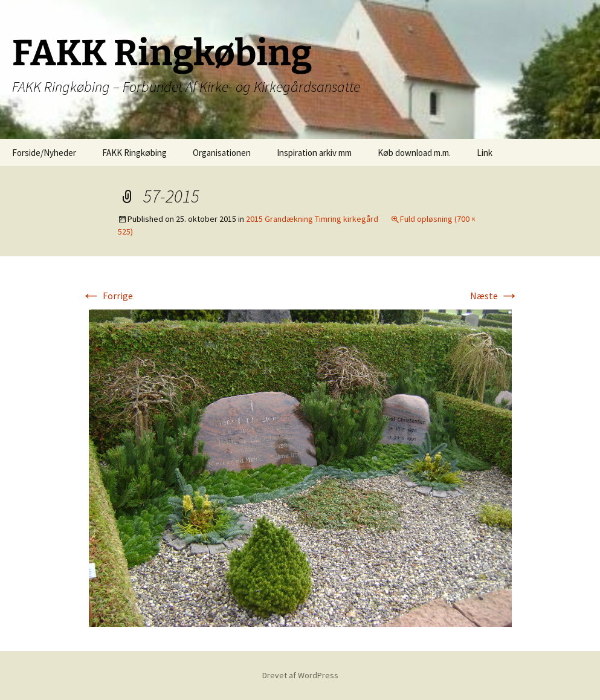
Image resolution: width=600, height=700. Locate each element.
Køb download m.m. (414, 153)
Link (485, 153)
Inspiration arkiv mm (314, 153)
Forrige (107, 296)
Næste (495, 296)
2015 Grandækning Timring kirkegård (312, 219)
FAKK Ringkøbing (134, 153)
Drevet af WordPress (300, 675)
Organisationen (222, 153)
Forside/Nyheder (44, 153)
